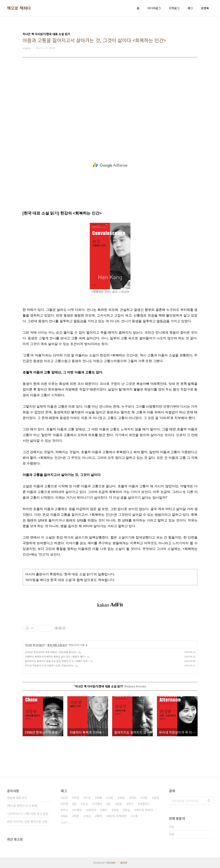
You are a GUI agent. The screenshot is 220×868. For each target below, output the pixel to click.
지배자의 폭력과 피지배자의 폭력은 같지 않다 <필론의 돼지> (55, 656)
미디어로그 (154, 8)
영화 (99, 798)
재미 (105, 810)
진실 (85, 804)
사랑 (111, 798)
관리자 (124, 863)
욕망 (122, 798)
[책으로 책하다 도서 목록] (22, 806)
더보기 (64, 823)
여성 (88, 816)
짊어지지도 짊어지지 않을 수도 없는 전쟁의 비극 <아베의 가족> (57, 661)
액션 (77, 798)
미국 (88, 798)
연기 (131, 804)
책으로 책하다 (19, 8)
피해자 (78, 810)
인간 (65, 798)
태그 (190, 8)
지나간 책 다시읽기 (35, 645)
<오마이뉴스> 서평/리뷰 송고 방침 (28, 814)
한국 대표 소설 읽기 (57, 645)
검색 (209, 801)
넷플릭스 (145, 804)
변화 (116, 810)
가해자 (98, 804)
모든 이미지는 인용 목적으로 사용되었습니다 (29, 821)
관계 (156, 798)
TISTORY (111, 863)
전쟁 (65, 804)
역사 (65, 810)
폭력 (99, 816)
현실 (127, 810)
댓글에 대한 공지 (17, 798)
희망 (134, 798)
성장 (145, 798)
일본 (119, 804)
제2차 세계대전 (117, 816)
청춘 (77, 816)
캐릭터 (92, 810)
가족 (135, 816)
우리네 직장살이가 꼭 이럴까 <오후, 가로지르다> (50, 665)
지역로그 (174, 8)
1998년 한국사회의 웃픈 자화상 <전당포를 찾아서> (51, 652)
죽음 (65, 816)
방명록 (205, 8)
